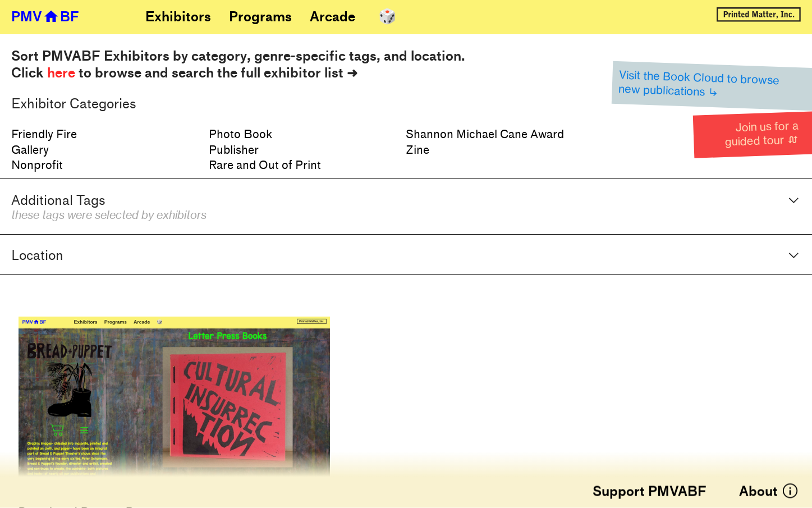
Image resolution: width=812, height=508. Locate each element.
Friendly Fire (44, 134)
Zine (418, 150)
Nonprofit (37, 165)
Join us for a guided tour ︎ (762, 134)
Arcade (332, 17)
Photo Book (240, 134)
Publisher (234, 150)
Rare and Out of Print (265, 165)
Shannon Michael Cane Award (485, 134)
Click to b (57, 73)
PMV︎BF (45, 17)
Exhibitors (178, 17)
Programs (260, 17)
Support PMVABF (650, 492)
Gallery (30, 150)
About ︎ (769, 492)
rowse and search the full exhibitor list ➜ (230, 73)
